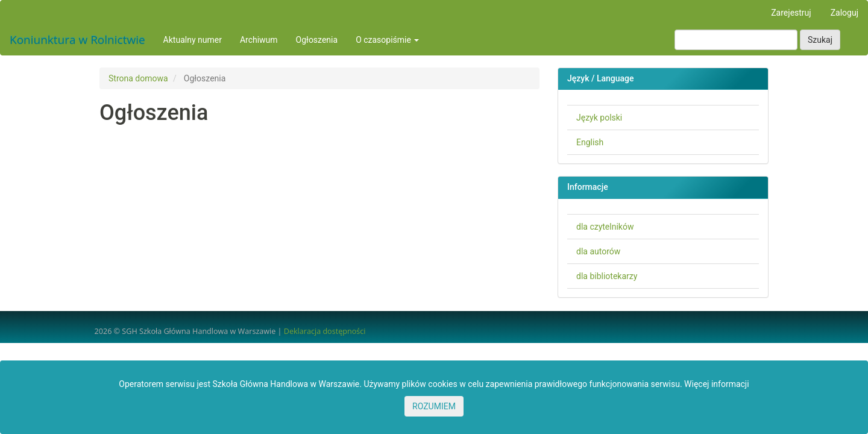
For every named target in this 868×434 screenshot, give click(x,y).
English (590, 142)
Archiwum (259, 40)
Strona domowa (138, 78)
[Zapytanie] (736, 40)
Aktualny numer (193, 40)
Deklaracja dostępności (325, 331)
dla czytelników (605, 227)
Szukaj (820, 40)
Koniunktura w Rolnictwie (77, 40)
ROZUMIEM (434, 406)
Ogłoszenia (317, 40)
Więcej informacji (717, 384)
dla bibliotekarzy (607, 276)
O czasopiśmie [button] (387, 40)
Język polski (599, 118)
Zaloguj (844, 13)
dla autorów (598, 251)
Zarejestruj (791, 13)
